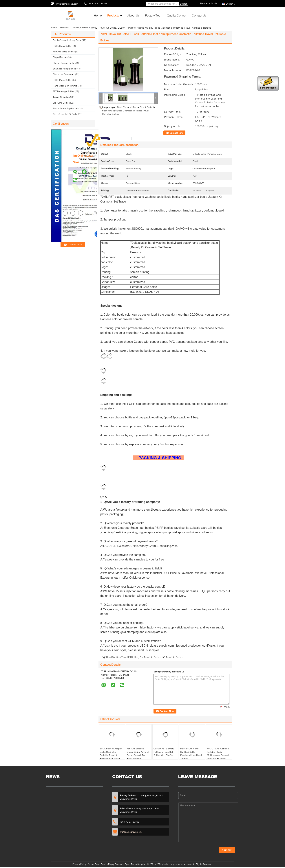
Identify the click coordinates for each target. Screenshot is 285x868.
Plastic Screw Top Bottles (65, 108)
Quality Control (177, 15)
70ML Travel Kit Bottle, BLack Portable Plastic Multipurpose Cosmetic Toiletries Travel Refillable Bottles (129, 111)
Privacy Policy (79, 864)
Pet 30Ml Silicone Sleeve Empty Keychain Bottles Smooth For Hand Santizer (138, 754)
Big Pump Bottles (61, 103)
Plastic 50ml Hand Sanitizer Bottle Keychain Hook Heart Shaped (191, 754)
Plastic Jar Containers (64, 74)
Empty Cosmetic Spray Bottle (67, 40)
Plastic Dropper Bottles (64, 63)
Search (184, 4)
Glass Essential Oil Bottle (65, 114)
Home (98, 15)
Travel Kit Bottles (80, 28)
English (230, 4)
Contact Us (199, 15)
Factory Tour (153, 15)
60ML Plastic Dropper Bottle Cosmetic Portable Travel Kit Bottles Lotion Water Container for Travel (111, 755)
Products (113, 15)
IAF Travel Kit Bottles (172, 657)
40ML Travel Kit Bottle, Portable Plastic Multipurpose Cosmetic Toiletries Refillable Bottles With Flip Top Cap (219, 757)
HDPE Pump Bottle (62, 80)
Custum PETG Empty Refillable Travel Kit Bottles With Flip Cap (164, 752)
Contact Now (176, 133)
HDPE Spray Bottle (62, 46)
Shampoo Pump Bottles (64, 69)
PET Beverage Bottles (64, 91)
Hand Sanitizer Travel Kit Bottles (122, 657)
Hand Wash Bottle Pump (65, 86)
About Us (133, 15)
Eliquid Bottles (60, 57)
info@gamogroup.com (67, 4)
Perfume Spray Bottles (64, 52)
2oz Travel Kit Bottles (150, 657)
